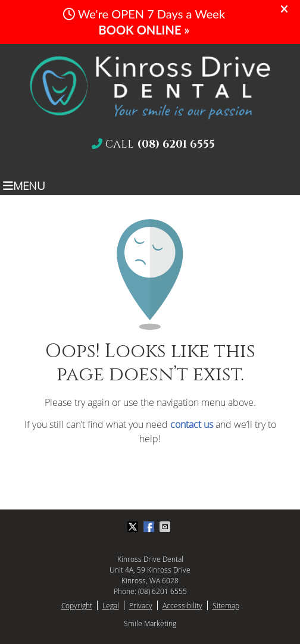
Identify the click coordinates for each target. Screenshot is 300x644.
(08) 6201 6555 (162, 591)
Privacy (141, 605)
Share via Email (166, 527)
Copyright (77, 605)
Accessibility (182, 605)
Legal (111, 605)
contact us (192, 424)
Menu (24, 185)
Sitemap (226, 605)
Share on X (134, 527)
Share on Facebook (150, 527)
